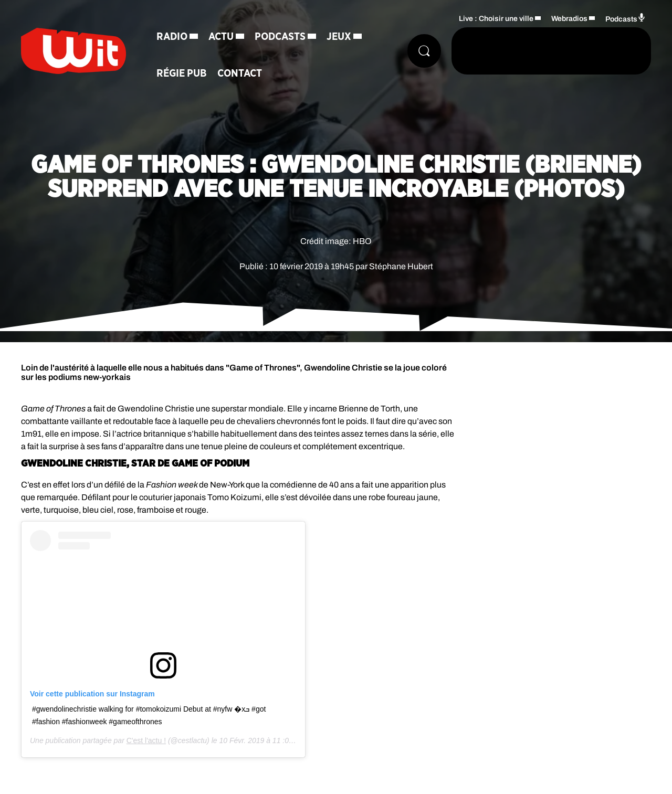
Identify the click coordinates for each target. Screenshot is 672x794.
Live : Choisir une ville (496, 19)
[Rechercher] (424, 51)
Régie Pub (182, 73)
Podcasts (280, 37)
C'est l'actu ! (146, 740)
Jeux (339, 37)
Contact (240, 73)
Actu (221, 37)
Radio (172, 37)
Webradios (569, 19)
